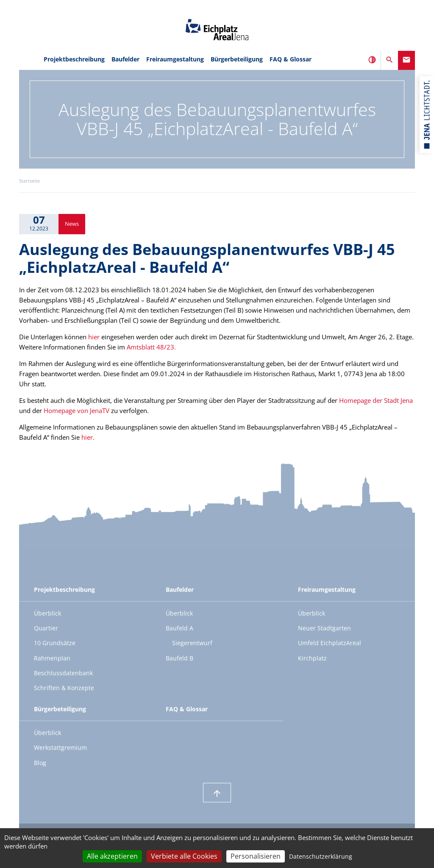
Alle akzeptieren (112, 856)
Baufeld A (179, 628)
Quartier (46, 628)
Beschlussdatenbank (63, 673)
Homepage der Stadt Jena (376, 400)
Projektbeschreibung (74, 59)
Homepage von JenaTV (77, 410)
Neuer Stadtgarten (324, 628)
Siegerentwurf (192, 643)
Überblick (47, 613)
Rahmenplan (52, 658)
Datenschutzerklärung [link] (321, 856)
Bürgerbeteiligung (237, 59)
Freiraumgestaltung (175, 59)
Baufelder (125, 59)
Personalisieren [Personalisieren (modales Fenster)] (256, 856)
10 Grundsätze (55, 643)
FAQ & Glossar (291, 59)
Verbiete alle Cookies (184, 856)
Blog (40, 763)
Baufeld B (179, 658)
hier (94, 337)
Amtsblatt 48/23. (151, 347)
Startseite (29, 181)
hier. (88, 437)
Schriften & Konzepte (64, 688)
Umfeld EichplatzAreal (330, 643)
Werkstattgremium (60, 747)
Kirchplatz (312, 658)
